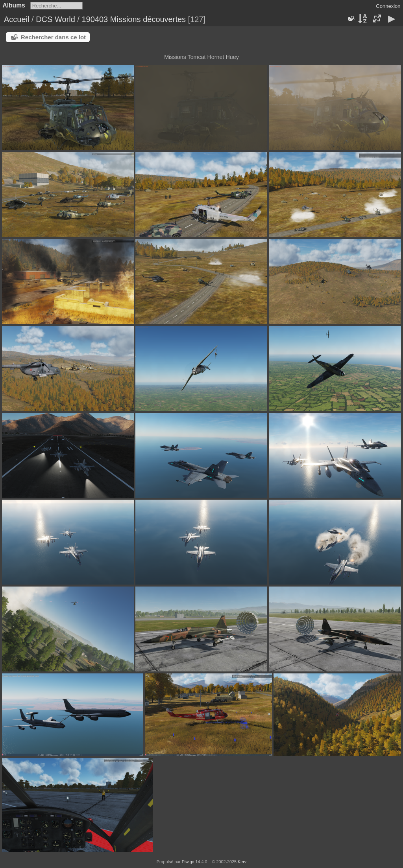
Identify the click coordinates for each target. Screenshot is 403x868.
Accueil (17, 19)
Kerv (242, 862)
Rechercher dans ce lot (53, 37)
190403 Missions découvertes (134, 19)
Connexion (388, 6)
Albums (14, 5)
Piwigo (188, 862)
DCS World (55, 19)
